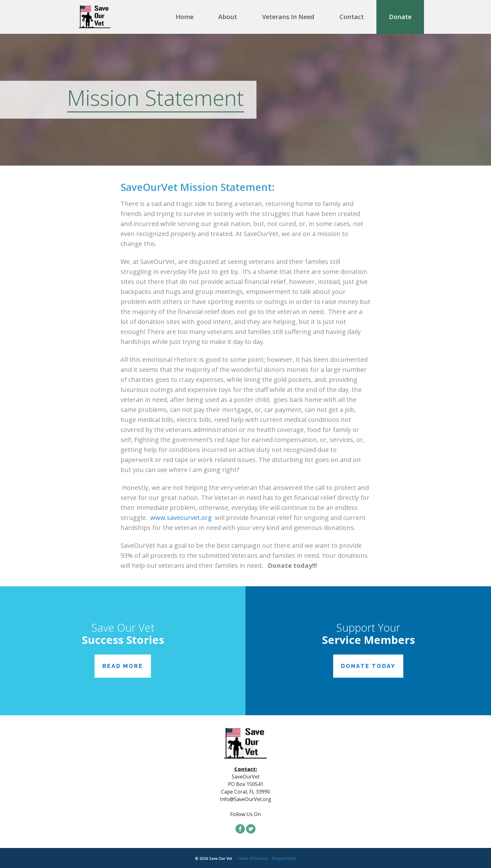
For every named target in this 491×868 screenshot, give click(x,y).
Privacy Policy (284, 858)
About (228, 17)
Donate (400, 17)
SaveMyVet (103, 17)
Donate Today (368, 666)
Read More (123, 666)
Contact (352, 17)
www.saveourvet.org (181, 518)
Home (185, 17)
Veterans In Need (288, 17)
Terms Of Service (252, 858)
